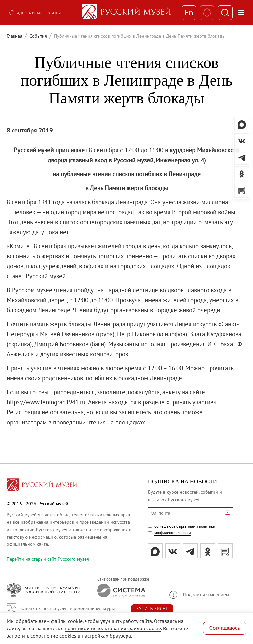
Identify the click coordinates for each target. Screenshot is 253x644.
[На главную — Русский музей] (126, 13)
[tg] (190, 551)
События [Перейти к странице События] (38, 36)
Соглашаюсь (225, 628)
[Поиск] (225, 13)
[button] (199, 595)
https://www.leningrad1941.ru (46, 402)
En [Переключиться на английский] (189, 13)
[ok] (208, 551)
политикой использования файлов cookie (113, 628)
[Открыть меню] (241, 13)
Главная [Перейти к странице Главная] (14, 36)
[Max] (155, 551)
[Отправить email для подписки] (227, 513)
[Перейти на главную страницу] (42, 485)
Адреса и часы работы (35, 13)
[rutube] (225, 551)
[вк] (173, 551)
